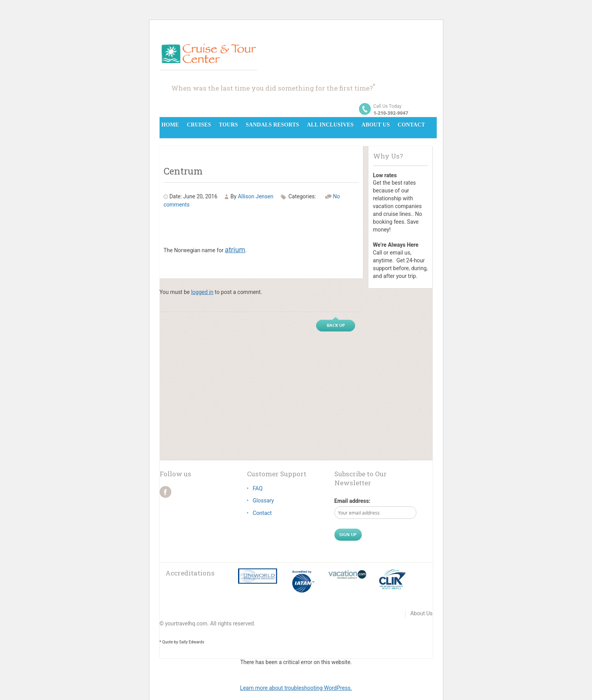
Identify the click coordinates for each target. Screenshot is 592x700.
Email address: (353, 501)
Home (170, 125)
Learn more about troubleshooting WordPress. (296, 688)
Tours (228, 125)
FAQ (258, 488)
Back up (336, 325)
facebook (165, 492)
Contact (411, 125)
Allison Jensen (255, 196)
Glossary (263, 501)
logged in (202, 292)
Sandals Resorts (273, 125)
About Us (376, 125)
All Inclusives (330, 125)
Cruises (199, 125)
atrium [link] (235, 250)
